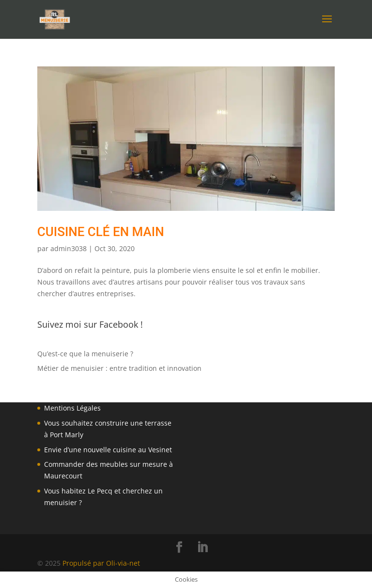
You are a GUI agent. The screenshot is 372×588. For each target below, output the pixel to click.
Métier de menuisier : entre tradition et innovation (119, 368)
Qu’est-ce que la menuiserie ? (85, 354)
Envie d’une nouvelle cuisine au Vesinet (108, 450)
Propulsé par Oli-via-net (101, 563)
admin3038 (69, 248)
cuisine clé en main (101, 232)
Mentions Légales (72, 408)
